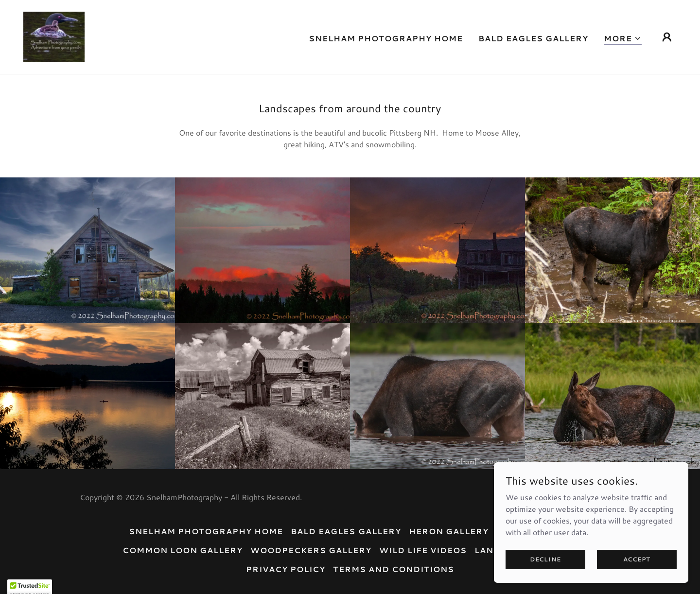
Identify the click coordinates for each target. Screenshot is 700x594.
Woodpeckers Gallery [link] (311, 550)
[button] (623, 39)
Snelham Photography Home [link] (386, 38)
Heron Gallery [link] (449, 531)
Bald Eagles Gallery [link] (533, 38)
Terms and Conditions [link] (394, 569)
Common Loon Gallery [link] (183, 550)
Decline (545, 559)
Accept (637, 559)
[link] (54, 36)
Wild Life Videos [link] (423, 550)
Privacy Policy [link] (286, 569)
